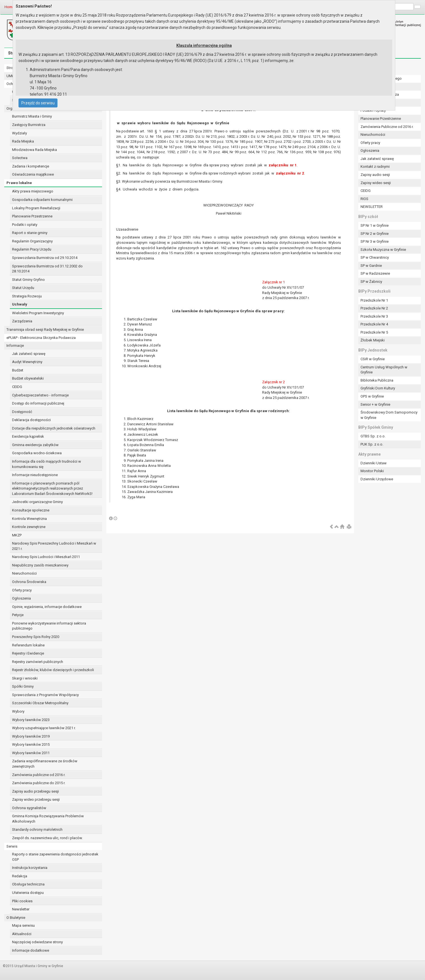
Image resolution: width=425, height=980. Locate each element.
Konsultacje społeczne (31, 510)
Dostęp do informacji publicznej (38, 403)
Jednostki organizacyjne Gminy (37, 502)
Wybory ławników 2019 (31, 736)
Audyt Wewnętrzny (27, 362)
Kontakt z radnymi (375, 167)
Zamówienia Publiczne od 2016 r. (387, 127)
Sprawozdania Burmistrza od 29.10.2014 (45, 258)
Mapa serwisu (23, 925)
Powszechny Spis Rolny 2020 (36, 637)
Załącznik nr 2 (273, 382)
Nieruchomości (24, 573)
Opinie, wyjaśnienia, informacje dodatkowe (47, 607)
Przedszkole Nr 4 (374, 324)
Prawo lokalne (19, 183)
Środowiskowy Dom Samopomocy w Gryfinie (389, 415)
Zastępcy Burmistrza (29, 125)
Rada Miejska (23, 141)
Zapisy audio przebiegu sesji (35, 791)
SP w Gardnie (371, 266)
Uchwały (20, 304)
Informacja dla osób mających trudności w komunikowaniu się (47, 464)
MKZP (17, 535)
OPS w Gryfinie (372, 396)
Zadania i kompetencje (31, 166)
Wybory (18, 711)
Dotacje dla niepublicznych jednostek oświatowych (54, 428)
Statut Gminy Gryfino (28, 280)
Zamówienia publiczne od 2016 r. (39, 775)
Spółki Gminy (23, 686)
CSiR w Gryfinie (373, 359)
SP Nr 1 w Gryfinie (375, 225)
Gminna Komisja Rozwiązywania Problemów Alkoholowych (48, 819)
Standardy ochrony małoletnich (37, 829)
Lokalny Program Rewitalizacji (36, 208)
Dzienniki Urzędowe (377, 479)
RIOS (364, 199)
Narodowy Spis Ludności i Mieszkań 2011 (46, 557)
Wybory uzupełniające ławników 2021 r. (44, 728)
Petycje (18, 615)
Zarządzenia (22, 321)
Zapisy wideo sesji (376, 183)
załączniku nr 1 (283, 165)
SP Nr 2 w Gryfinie (375, 234)
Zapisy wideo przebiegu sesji (36, 799)
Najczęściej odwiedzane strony (37, 942)
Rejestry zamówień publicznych (38, 662)
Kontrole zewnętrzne (29, 527)
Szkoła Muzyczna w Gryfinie (383, 250)
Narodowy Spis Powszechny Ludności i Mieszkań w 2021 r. (54, 546)
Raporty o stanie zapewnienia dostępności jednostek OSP (55, 857)
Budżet (18, 370)
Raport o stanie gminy (30, 233)
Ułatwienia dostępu (28, 893)
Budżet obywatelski (28, 378)
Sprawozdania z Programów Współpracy (45, 695)
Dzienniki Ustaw (374, 463)
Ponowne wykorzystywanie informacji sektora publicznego (49, 626)
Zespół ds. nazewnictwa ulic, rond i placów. (47, 838)
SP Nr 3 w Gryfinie (375, 241)
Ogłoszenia (21, 598)
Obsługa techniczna (28, 884)
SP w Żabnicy (371, 282)
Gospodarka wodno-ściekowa (37, 453)
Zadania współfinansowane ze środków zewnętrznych (45, 764)
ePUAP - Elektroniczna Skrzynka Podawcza (41, 338)
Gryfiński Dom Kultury (378, 388)
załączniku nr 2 (290, 173)
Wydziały (19, 133)
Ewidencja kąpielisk (28, 436)
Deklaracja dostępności (31, 420)
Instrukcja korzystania (30, 868)
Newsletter (21, 909)
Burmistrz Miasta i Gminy (32, 116)
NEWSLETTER (372, 207)
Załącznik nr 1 (273, 282)
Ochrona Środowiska (29, 582)
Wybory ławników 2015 (31, 744)
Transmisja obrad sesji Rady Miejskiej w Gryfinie (45, 330)
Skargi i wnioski (25, 678)
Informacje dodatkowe (31, 950)
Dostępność (22, 412)
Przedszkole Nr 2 (374, 308)
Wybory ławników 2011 (31, 753)
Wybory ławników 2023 (31, 720)
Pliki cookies (22, 901)
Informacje (15, 346)
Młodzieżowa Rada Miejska (34, 150)
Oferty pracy (22, 590)
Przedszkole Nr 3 (374, 316)
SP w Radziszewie (375, 273)
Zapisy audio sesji (375, 175)
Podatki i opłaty (25, 225)
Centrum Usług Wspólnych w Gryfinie (384, 370)
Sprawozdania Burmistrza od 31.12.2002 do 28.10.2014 (47, 269)
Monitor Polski (372, 471)
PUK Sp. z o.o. (372, 444)
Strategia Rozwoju (27, 296)
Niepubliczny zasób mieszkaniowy (40, 565)
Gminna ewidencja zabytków (35, 445)
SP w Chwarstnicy (375, 257)
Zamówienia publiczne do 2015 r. (39, 783)
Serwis (12, 846)
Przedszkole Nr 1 (374, 300)
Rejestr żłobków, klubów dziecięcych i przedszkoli (53, 670)
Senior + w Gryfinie (375, 404)
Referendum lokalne (28, 645)
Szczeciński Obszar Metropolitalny (40, 703)
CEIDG (17, 387)
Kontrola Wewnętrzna (29, 519)
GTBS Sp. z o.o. (373, 436)
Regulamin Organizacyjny (32, 241)
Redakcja (20, 876)
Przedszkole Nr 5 (374, 332)
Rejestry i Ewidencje (28, 653)
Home (9, 7)
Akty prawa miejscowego (33, 191)
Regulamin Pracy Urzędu (32, 249)
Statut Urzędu (23, 288)
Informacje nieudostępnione (35, 475)
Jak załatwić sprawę (29, 354)
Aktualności (22, 934)
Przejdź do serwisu (38, 103)
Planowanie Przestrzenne (32, 216)
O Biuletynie (16, 918)
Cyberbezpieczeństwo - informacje (40, 395)
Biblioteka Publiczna (377, 380)
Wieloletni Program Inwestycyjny (38, 313)
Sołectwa (20, 158)
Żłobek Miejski (373, 340)
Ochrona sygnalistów (29, 808)
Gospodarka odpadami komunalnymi (42, 200)
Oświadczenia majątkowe (33, 174)
